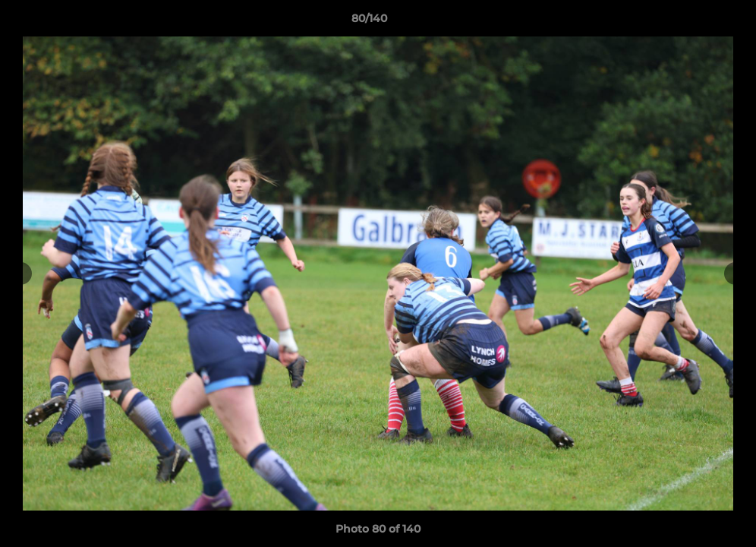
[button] (692, 22)
